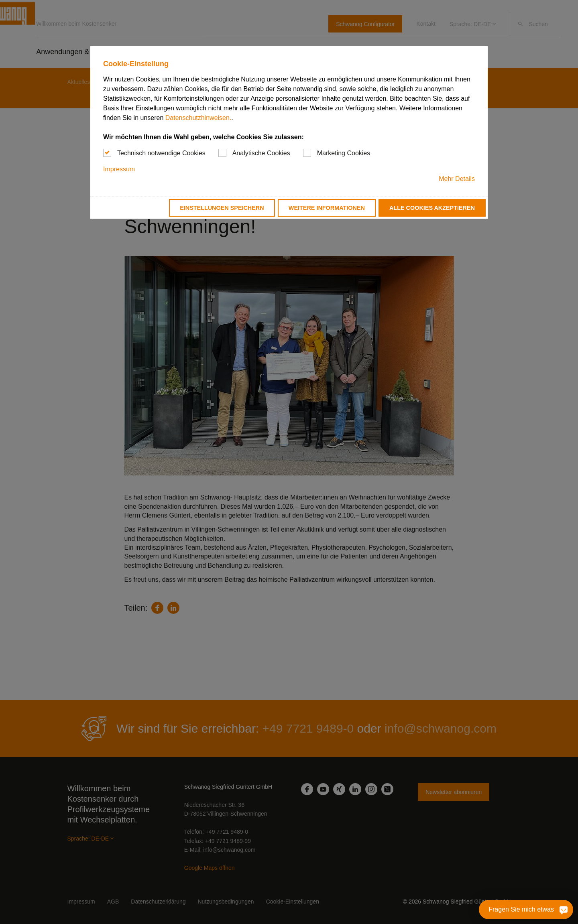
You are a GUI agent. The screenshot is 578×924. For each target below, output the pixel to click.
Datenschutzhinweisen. (198, 118)
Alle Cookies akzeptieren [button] (432, 208)
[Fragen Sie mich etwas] (526, 910)
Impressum (119, 169)
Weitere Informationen (327, 208)
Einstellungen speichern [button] (222, 208)
